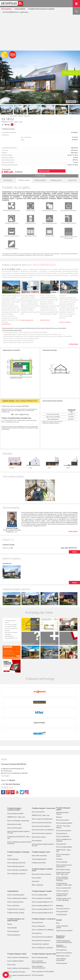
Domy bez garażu (38, 941)
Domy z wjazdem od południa (42, 864)
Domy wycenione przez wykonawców (64, 832)
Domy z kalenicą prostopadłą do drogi (18, 947)
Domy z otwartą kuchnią (15, 868)
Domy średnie (36, 844)
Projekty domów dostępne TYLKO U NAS (64, 850)
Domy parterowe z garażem (41, 906)
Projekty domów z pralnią (16, 878)
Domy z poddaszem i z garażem (42, 913)
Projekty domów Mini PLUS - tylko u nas (19, 803)
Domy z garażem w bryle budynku (43, 937)
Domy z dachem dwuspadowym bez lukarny (19, 956)
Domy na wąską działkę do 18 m (42, 875)
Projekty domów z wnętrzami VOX (62, 860)
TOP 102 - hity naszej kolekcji (63, 793)
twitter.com (22, 758)
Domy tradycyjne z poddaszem (18, 836)
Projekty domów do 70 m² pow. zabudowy (64, 865)
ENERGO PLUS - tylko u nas (12, 122)
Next (77, 110)
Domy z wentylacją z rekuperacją (18, 786)
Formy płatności (62, 916)
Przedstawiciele (62, 880)
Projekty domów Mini (39, 828)
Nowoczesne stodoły (14, 790)
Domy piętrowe (37, 899)
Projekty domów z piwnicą (16, 875)
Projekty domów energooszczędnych (41, 9)
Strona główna (6, 9)
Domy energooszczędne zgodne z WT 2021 (19, 798)
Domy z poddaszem (38, 892)
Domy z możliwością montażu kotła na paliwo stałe (44, 960)
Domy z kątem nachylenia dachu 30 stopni (19, 942)
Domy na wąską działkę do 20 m (42, 878)
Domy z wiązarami (38, 952)
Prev (3, 110)
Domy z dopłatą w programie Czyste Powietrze (19, 809)
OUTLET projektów (62, 857)
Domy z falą (11, 930)
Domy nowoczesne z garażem (42, 799)
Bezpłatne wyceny (56, 180)
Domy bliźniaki (12, 894)
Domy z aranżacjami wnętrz (63, 821)
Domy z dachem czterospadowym (19, 934)
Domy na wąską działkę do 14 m (42, 868)
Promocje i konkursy (63, 874)
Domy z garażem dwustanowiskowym (39, 933)
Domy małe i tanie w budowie (42, 840)
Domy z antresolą (13, 871)
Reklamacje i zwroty (63, 922)
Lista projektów (20, 9)
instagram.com (27, 758)
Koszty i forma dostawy (64, 919)
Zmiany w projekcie (40, 180)
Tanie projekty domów (39, 825)
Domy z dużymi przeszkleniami (42, 785)
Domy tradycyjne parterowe (17, 828)
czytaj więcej (73, 344)
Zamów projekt (44, 171)
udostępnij (13, 116)
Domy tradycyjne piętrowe (16, 832)
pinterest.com (12, 758)
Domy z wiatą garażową (40, 923)
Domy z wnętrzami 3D (63, 854)
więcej (74, 530)
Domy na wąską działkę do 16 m (42, 871)
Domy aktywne (37, 806)
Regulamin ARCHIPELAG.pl (61, 912)
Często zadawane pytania (62, 893)
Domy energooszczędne (15, 779)
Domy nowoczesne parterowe (42, 788)
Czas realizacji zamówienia (61, 925)
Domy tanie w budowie (39, 821)
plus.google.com (8, 758)
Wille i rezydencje (37, 851)
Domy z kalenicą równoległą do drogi (19, 952)
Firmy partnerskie (62, 877)
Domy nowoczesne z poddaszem (43, 796)
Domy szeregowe (13, 897)
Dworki (10, 821)
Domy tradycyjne (13, 825)
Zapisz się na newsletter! (64, 896)
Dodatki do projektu (24, 180)
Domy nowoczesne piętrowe (41, 792)
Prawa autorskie (62, 929)
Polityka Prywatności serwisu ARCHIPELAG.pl (64, 907)
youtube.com (17, 758)
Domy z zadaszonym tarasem (17, 864)
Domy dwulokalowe (14, 901)
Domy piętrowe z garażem (41, 910)
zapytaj (20, 116)
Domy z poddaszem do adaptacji (43, 895)
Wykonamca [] (8, 527)
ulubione (27, 116)
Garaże (10, 890)
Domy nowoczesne (38, 778)
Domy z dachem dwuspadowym (18, 923)
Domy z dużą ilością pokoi (16, 861)
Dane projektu (8, 180)
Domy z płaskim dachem (16, 927)
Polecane (59, 825)
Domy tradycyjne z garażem (17, 839)
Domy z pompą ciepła (15, 794)
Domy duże (36, 847)
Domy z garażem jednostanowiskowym (39, 928)
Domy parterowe (37, 888)
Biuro (58, 889)
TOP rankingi (12, 975)
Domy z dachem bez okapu (16, 938)
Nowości (35, 975)
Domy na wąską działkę (40, 861)
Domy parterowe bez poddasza (42, 903)
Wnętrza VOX (72, 180)
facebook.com (3, 758)
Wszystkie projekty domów (62, 779)
